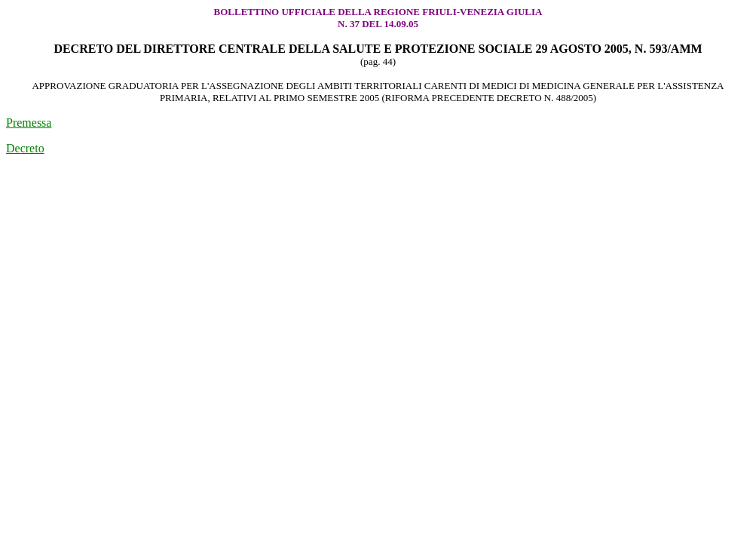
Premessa (29, 123)
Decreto (25, 148)
